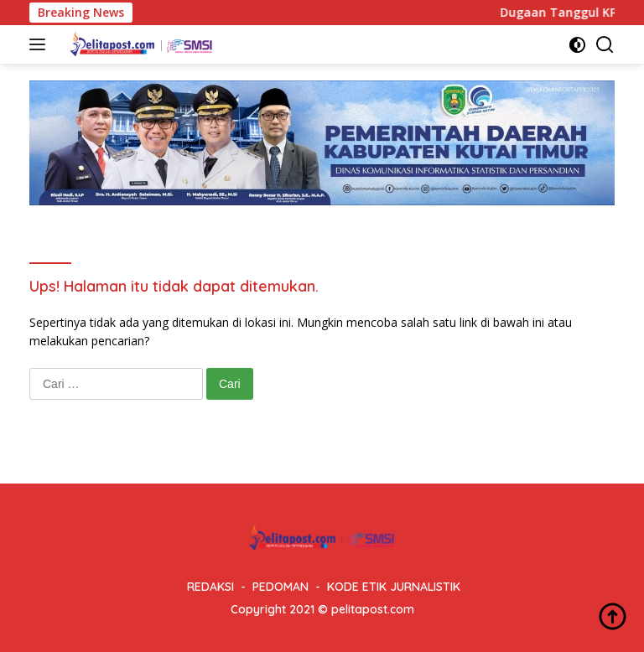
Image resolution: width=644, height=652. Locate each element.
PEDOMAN (280, 587)
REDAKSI (210, 587)
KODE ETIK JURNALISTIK (394, 587)
